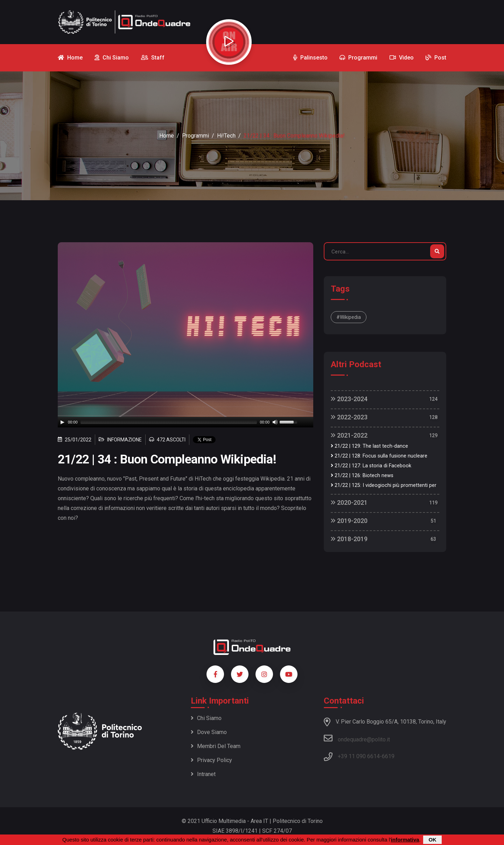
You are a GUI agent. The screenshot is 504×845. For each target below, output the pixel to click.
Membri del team (216, 746)
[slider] (169, 422)
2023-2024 (349, 399)
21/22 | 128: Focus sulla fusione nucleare (379, 456)
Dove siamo (209, 732)
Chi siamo (206, 718)
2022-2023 (349, 417)
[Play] (62, 422)
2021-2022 (349, 435)
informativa (405, 840)
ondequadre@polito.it (357, 738)
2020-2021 (349, 502)
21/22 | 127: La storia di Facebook (371, 466)
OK (432, 840)
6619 (388, 756)
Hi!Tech (226, 136)
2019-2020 (349, 521)
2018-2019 (349, 539)
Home (167, 136)
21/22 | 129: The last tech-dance (369, 446)
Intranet (203, 774)
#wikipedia (349, 317)
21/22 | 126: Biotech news (362, 476)
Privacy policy (211, 760)
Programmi (195, 136)
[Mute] (275, 422)
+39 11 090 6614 (359, 756)
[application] (185, 422)
